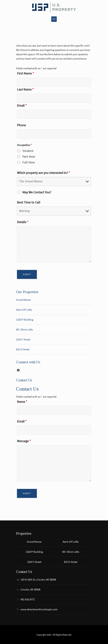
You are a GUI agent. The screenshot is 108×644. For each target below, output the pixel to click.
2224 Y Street (23, 339)
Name (22, 402)
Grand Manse (23, 300)
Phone (21, 125)
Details (23, 222)
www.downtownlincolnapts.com (39, 609)
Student (28, 151)
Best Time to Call (29, 202)
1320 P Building (25, 320)
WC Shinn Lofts (24, 329)
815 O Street (23, 349)
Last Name (25, 89)
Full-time (29, 162)
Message (24, 441)
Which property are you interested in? (44, 173)
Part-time (29, 157)
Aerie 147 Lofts (24, 310)
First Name (25, 73)
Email (22, 105)
